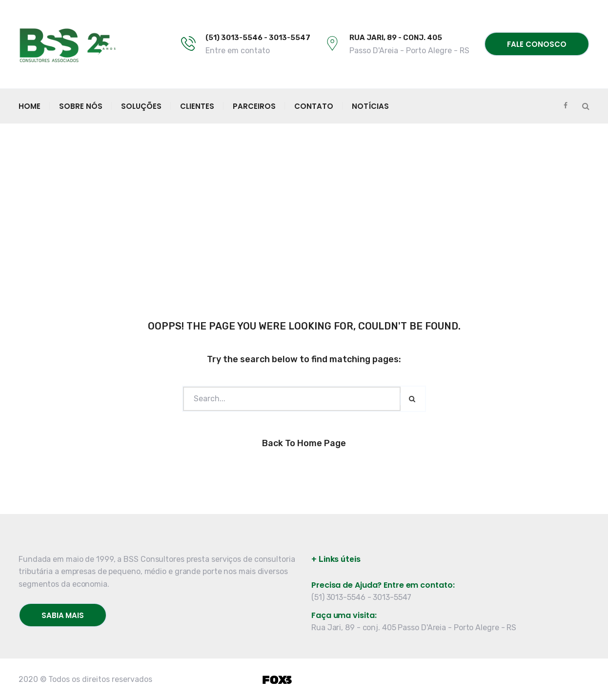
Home (30, 106)
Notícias (370, 106)
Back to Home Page (304, 443)
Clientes (197, 106)
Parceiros (254, 106)
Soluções (141, 106)
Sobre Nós (81, 106)
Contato (314, 106)
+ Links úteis (336, 559)
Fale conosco (537, 44)
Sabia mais (63, 615)
